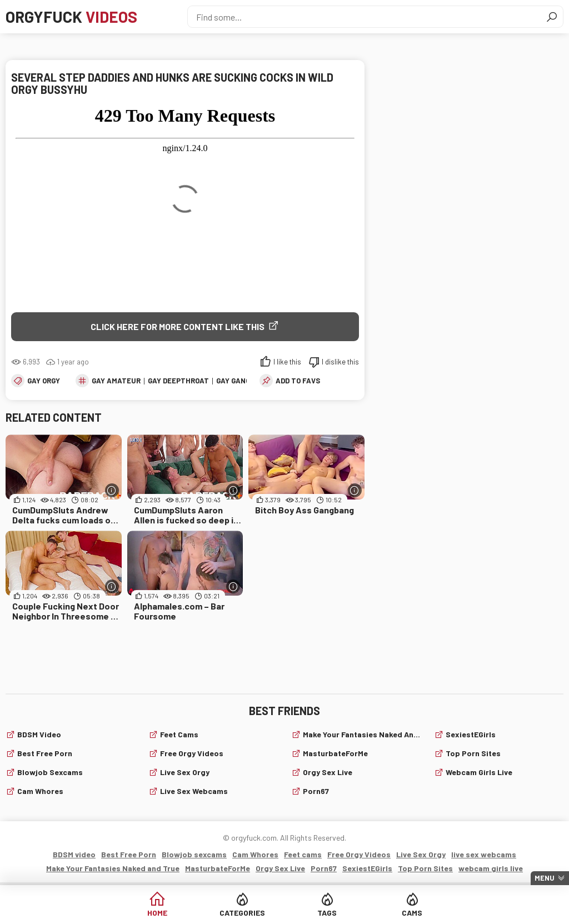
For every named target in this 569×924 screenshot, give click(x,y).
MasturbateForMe (335, 753)
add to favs (298, 381)
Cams (412, 913)
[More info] (112, 490)
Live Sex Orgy (185, 772)
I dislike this (340, 362)
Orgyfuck (71, 17)
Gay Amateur (116, 381)
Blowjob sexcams (50, 772)
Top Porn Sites (473, 753)
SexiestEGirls (471, 734)
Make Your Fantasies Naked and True (362, 734)
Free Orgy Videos (192, 753)
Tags (327, 913)
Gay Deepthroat (178, 381)
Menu (545, 878)
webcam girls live (479, 772)
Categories (242, 913)
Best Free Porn (45, 753)
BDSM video (39, 734)
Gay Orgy (44, 381)
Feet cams (179, 734)
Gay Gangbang (243, 381)
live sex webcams (194, 791)
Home (157, 913)
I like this (287, 362)
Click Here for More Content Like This (178, 326)
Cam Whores (40, 791)
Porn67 (316, 791)
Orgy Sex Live (328, 772)
